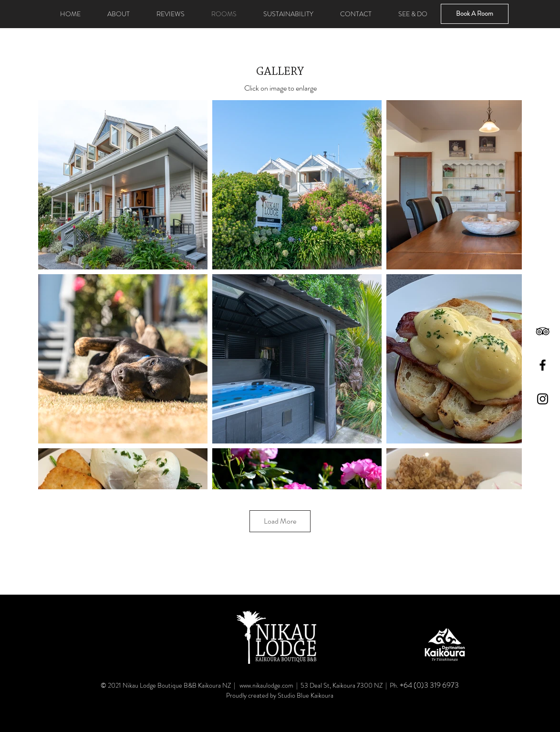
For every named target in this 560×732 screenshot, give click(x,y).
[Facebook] (543, 365)
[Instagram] (543, 399)
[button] (288, 14)
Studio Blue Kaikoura (306, 695)
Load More (280, 521)
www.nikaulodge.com (266, 685)
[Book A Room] (475, 14)
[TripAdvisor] (543, 331)
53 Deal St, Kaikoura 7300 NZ (342, 685)
